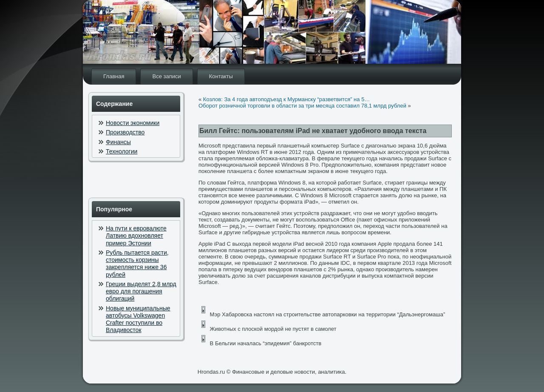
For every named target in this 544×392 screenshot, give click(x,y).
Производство (125, 132)
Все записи (166, 76)
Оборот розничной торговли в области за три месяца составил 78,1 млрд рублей (302, 106)
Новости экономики (133, 123)
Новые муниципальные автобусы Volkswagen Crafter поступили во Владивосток (138, 319)
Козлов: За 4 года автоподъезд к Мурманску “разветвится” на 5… (287, 99)
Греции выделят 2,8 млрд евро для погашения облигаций (141, 291)
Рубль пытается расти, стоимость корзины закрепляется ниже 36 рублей (137, 264)
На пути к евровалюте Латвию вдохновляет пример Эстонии (136, 236)
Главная (114, 76)
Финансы (118, 142)
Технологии (122, 151)
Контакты (221, 76)
